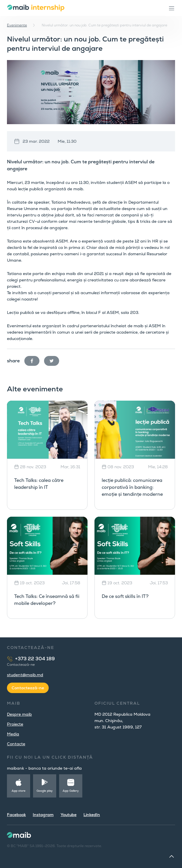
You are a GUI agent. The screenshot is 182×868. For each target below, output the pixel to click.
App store (19, 791)
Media (13, 734)
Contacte (16, 744)
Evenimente (17, 25)
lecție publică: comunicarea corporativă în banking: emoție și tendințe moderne (132, 487)
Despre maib (19, 714)
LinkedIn (92, 815)
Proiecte (15, 724)
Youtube (69, 815)
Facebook (16, 815)
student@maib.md (25, 675)
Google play (45, 791)
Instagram (43, 815)
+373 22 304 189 (35, 659)
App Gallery (71, 791)
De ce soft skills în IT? (125, 596)
